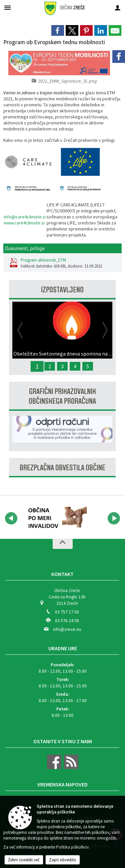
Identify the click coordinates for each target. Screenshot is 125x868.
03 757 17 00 (67, 612)
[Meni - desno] (117, 8)
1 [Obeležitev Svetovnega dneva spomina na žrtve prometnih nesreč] (37, 366)
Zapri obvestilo (63, 860)
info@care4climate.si (25, 217)
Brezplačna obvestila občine (62, 468)
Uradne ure (63, 648)
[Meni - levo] (7, 8)
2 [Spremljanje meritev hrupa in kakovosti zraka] (50, 366)
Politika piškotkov (72, 847)
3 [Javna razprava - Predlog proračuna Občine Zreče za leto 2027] (62, 366)
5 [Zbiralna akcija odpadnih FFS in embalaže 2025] (88, 366)
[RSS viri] (70, 767)
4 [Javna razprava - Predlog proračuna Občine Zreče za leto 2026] (75, 366)
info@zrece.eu (67, 629)
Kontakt (62, 574)
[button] (11, 518)
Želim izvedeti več (24, 860)
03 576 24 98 (67, 621)
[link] (58, 30)
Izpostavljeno (62, 290)
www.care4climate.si (24, 223)
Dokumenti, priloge (25, 248)
